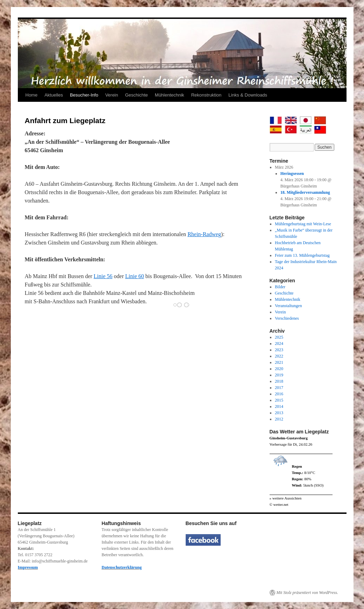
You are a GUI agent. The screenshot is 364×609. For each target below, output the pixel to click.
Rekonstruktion (206, 95)
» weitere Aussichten (286, 498)
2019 (279, 375)
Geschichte (137, 95)
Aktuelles (54, 95)
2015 (279, 400)
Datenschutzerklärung (122, 567)
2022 (279, 356)
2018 (279, 381)
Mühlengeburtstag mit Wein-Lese (303, 224)
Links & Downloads (248, 95)
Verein (112, 95)
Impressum (28, 567)
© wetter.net (279, 504)
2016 (279, 394)
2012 (279, 419)
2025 (279, 337)
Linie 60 (135, 276)
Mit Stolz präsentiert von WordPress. (307, 593)
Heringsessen (292, 174)
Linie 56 (103, 276)
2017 (279, 388)
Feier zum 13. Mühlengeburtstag (302, 255)
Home (32, 95)
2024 (279, 344)
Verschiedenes (287, 318)
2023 (279, 350)
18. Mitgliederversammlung (305, 192)
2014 (279, 406)
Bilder (280, 287)
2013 (279, 413)
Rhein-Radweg (204, 234)
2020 (279, 369)
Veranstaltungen (288, 306)
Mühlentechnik (170, 95)
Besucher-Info (84, 95)
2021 (279, 362)
